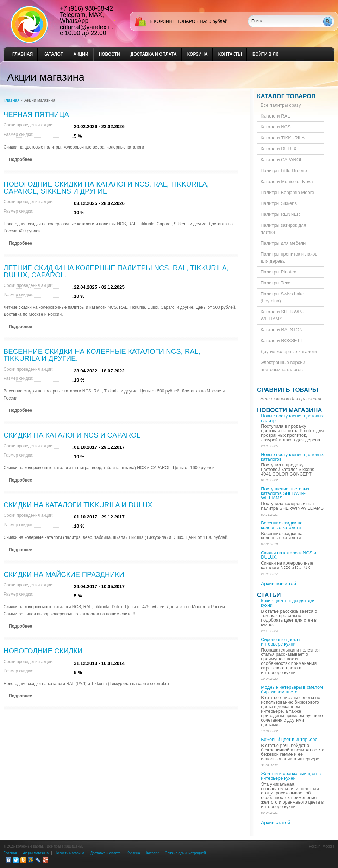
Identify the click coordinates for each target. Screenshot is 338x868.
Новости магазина (289, 410)
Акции (81, 54)
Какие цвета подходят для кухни (288, 603)
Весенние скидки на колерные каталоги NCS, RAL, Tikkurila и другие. (102, 355)
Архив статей (276, 822)
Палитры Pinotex (278, 272)
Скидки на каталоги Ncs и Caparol (72, 435)
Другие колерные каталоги (289, 351)
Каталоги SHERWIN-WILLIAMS (282, 315)
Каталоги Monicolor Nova (287, 181)
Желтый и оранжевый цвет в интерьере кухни (291, 776)
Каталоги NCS (276, 127)
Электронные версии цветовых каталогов (283, 366)
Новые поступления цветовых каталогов (292, 457)
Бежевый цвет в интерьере (289, 739)
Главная (23, 54)
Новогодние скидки (43, 651)
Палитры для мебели (283, 243)
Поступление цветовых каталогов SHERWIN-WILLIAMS (285, 493)
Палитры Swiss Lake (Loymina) (282, 297)
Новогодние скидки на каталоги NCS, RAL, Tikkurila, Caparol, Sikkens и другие (106, 188)
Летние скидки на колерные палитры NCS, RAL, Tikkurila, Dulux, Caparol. (116, 271)
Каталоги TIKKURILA (283, 138)
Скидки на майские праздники (64, 574)
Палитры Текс (275, 283)
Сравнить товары (287, 390)
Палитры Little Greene (284, 171)
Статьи (269, 595)
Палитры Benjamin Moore (287, 192)
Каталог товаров (286, 96)
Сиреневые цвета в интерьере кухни (281, 642)
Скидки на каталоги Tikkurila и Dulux (78, 505)
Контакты (230, 54)
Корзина (198, 54)
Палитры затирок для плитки (283, 229)
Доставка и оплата (154, 54)
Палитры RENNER (280, 214)
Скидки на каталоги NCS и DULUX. (289, 555)
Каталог (53, 54)
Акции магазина (36, 853)
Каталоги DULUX (278, 149)
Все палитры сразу (281, 105)
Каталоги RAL (275, 116)
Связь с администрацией (185, 853)
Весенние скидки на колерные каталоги (282, 525)
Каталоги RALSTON (281, 330)
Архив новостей (278, 583)
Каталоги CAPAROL (281, 160)
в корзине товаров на (178, 21)
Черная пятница (36, 114)
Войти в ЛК (265, 54)
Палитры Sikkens (279, 203)
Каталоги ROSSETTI (282, 341)
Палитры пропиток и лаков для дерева (289, 257)
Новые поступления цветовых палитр (292, 418)
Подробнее (20, 159)
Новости (109, 54)
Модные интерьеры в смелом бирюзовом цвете (292, 690)
